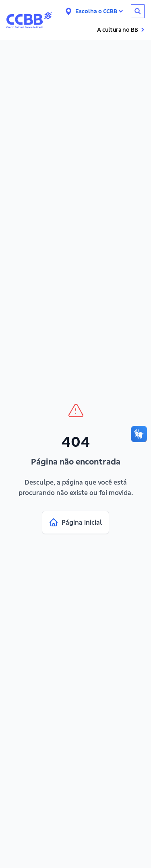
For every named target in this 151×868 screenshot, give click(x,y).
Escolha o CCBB (99, 11)
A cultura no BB (121, 30)
